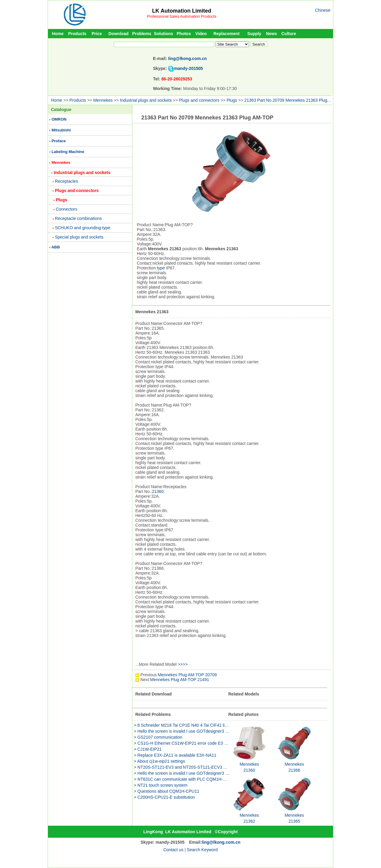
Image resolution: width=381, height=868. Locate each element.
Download (119, 34)
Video (201, 34)
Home (58, 34)
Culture (289, 34)
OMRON (59, 119)
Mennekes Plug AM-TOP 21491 (180, 680)
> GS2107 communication (158, 737)
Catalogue (61, 110)
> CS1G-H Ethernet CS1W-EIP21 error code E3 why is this (189, 743)
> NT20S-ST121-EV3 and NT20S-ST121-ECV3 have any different (195, 767)
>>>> (183, 664)
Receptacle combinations (78, 218)
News (272, 34)
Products (77, 34)
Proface (59, 141)
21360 (158, 491)
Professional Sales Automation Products (182, 16)
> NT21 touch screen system (161, 785)
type (161, 268)
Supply (254, 34)
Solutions (163, 34)
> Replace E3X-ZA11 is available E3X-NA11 (175, 755)
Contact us (173, 850)
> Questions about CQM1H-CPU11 (166, 791)
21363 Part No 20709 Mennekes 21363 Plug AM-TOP (294, 100)
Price (97, 34)
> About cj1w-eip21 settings (159, 761)
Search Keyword (202, 850)
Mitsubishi (61, 130)
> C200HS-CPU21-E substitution (164, 797)
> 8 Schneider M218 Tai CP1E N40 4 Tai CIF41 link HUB (186, 725)
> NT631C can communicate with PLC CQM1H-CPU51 (185, 779)
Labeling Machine (68, 152)
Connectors (67, 209)
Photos (184, 34)
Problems (142, 34)
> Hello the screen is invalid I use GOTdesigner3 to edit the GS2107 (197, 731)
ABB (55, 247)
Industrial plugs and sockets (146, 100)
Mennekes (103, 100)
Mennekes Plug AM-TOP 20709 (187, 675)
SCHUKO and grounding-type (82, 228)
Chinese (323, 10)
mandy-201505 (189, 68)
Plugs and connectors (199, 100)
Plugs (232, 100)
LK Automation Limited (182, 11)
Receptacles (66, 181)
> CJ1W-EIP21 (148, 749)
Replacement (226, 34)
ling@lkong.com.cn (188, 59)
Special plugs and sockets (79, 237)
